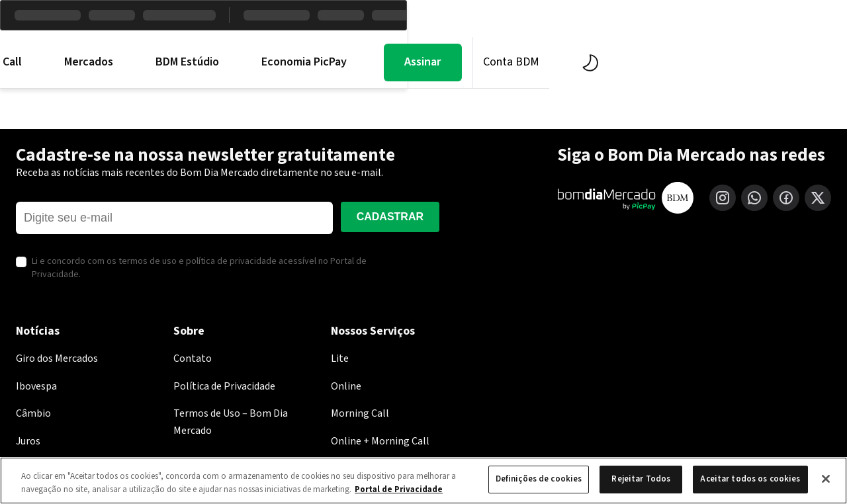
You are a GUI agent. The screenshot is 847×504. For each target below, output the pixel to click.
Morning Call (210, 62)
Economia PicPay (524, 62)
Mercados (308, 62)
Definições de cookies (539, 479)
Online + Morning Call (380, 441)
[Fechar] (826, 479)
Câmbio (33, 413)
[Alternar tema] (810, 63)
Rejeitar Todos (641, 479)
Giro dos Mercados (57, 358)
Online (346, 386)
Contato (193, 358)
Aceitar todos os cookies (750, 479)
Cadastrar (390, 217)
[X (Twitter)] (818, 198)
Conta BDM (731, 62)
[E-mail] (174, 218)
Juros (28, 441)
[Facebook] (786, 198)
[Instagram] (723, 198)
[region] (423, 481)
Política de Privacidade (224, 386)
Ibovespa (36, 386)
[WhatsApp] (754, 198)
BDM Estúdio (407, 62)
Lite (340, 358)
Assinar (643, 62)
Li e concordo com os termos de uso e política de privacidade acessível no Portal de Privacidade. (199, 268)
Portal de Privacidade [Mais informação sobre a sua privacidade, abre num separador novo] (399, 489)
